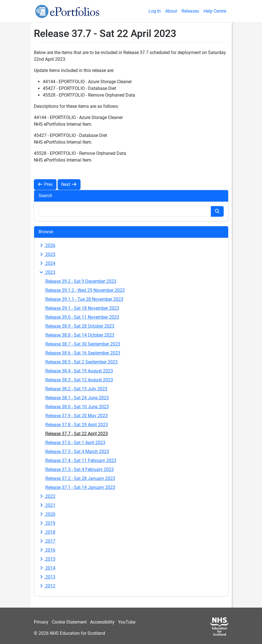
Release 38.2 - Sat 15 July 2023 (76, 389)
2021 (47, 505)
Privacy (41, 622)
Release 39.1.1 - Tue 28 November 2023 (84, 299)
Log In (155, 11)
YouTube (127, 622)
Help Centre (215, 11)
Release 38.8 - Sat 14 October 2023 (80, 335)
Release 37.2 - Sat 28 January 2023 (80, 478)
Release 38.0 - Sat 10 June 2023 (77, 407)
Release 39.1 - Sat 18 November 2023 (82, 308)
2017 (47, 541)
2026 (47, 245)
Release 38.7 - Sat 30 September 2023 (83, 344)
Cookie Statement (69, 622)
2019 (47, 523)
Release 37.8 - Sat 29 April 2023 (77, 425)
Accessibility (102, 622)
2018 (47, 532)
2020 (47, 514)
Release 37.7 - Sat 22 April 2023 (77, 434)
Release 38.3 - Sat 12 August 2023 (79, 380)
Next (69, 184)
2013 (47, 577)
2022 (47, 496)
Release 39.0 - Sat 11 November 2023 (82, 317)
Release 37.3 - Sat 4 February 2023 (80, 469)
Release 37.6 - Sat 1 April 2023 (75, 443)
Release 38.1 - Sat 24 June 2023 (77, 398)
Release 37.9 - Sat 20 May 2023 (76, 416)
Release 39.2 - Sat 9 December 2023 (81, 281)
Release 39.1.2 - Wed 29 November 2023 (85, 290)
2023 (47, 272)
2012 (47, 586)
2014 (47, 568)
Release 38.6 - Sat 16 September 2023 (83, 353)
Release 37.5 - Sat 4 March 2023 (77, 452)
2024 (47, 263)
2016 (47, 550)
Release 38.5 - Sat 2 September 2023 (82, 362)
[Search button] (217, 211)
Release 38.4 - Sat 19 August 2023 (79, 371)
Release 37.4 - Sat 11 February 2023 (81, 460)
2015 (47, 559)
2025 (47, 254)
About (171, 11)
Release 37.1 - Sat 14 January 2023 (80, 487)
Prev (45, 184)
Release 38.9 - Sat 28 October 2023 (80, 326)
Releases (190, 11)
